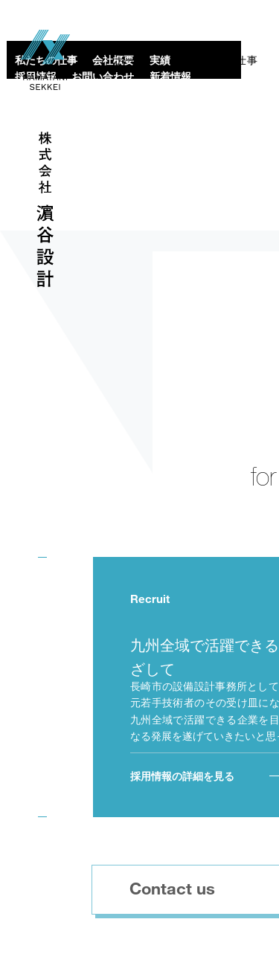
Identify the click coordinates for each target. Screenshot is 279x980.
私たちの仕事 (225, 60)
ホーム (131, 60)
